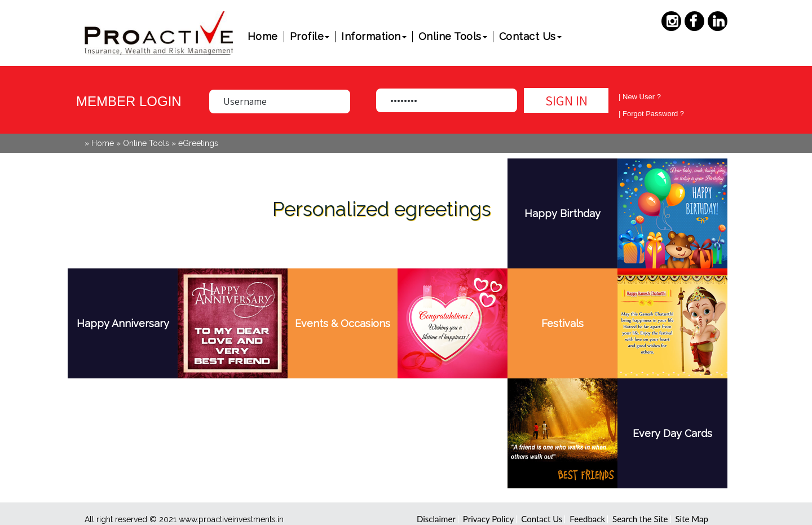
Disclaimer (436, 519)
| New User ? (640, 97)
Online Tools (453, 37)
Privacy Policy (488, 519)
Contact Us (530, 37)
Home (263, 37)
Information (374, 37)
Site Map (692, 519)
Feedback (587, 519)
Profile (310, 37)
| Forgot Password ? (651, 114)
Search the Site (640, 519)
